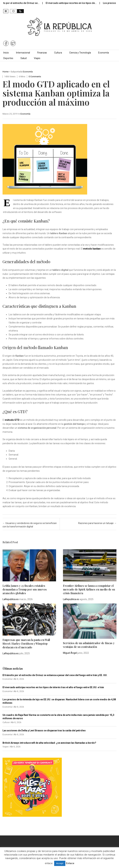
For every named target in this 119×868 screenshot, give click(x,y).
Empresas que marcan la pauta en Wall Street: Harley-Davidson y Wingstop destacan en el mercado (26, 644)
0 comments (35, 77)
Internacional (23, 53)
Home (6, 72)
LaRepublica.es (11, 599)
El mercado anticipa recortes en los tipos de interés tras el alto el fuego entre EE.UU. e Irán (53, 687)
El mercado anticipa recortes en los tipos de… (75, 3)
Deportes (8, 58)
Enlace (70, 863)
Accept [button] (60, 863)
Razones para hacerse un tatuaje (97, 523)
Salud (24, 58)
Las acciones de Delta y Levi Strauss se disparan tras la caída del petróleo (44, 731)
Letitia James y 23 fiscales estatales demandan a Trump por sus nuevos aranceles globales (25, 589)
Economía (104, 53)
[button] (6, 11)
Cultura (58, 53)
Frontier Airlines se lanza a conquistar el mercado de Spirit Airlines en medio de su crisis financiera (89, 589)
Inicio (6, 53)
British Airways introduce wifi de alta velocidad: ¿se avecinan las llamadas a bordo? (49, 743)
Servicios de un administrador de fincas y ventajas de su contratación (89, 645)
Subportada (17, 72)
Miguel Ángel (70, 653)
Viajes (37, 58)
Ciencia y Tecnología (80, 53)
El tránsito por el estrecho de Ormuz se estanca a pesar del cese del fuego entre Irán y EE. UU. (55, 675)
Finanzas (42, 53)
